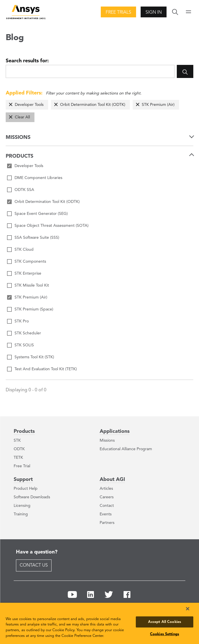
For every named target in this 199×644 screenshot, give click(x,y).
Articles (106, 489)
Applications (115, 431)
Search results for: (27, 61)
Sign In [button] (154, 13)
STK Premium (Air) (158, 105)
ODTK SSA (24, 190)
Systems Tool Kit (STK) (34, 357)
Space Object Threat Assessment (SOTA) (52, 226)
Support (23, 480)
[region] (99, 623)
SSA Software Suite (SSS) (37, 238)
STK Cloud (24, 250)
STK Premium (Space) (34, 309)
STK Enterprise (28, 273)
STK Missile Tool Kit (32, 285)
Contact (107, 506)
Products (24, 431)
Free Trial (22, 466)
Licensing (22, 506)
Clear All (22, 117)
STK (17, 441)
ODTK (19, 449)
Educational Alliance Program (126, 449)
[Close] (188, 609)
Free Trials (118, 13)
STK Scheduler (28, 333)
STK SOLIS (24, 345)
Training (21, 514)
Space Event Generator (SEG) (41, 214)
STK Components (30, 262)
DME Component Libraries (38, 178)
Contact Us (34, 565)
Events (106, 514)
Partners (107, 523)
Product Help (26, 489)
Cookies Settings (165, 634)
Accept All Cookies (165, 622)
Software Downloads (32, 497)
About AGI (112, 480)
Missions (107, 441)
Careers (107, 497)
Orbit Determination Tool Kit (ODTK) (93, 105)
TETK (18, 458)
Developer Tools (29, 105)
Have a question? (37, 552)
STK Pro (22, 321)
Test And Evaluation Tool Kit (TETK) (46, 369)
